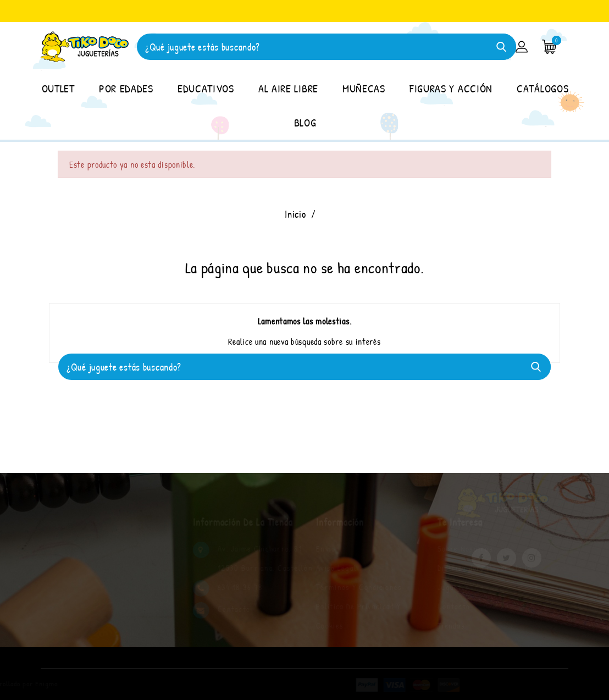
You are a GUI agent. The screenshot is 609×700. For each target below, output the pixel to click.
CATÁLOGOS (542, 88)
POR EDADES (126, 88)
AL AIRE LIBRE (288, 88)
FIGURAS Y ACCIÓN (451, 88)
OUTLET (58, 88)
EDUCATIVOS (206, 88)
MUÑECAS (364, 88)
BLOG (305, 122)
